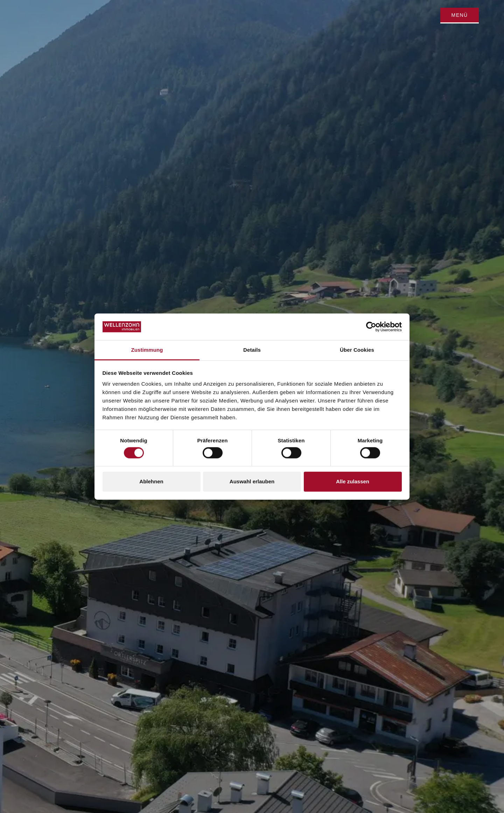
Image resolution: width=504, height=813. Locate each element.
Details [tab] (252, 350)
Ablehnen (151, 481)
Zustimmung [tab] (147, 350)
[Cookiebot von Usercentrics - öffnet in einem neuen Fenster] (371, 327)
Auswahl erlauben (252, 481)
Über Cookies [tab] (357, 350)
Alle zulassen (353, 481)
